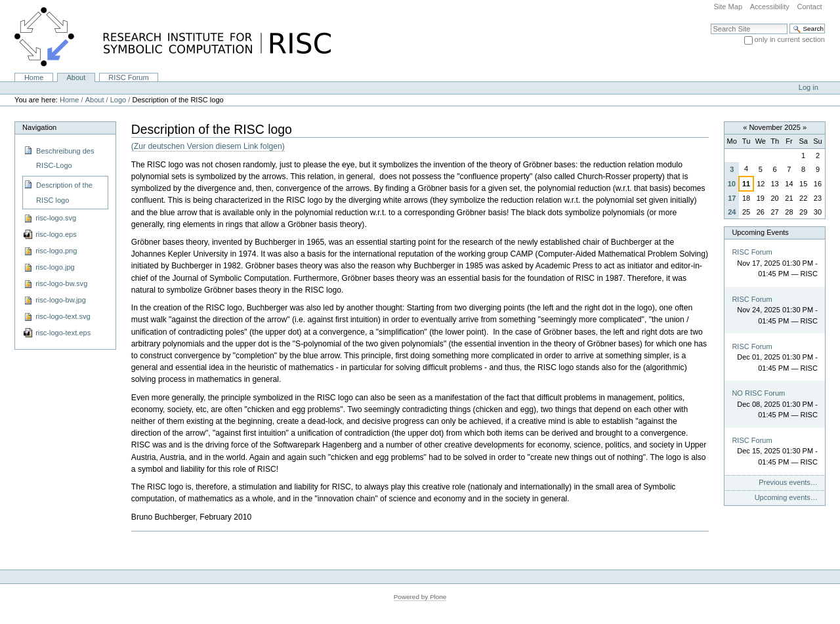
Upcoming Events (760, 232)
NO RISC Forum (758, 393)
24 (732, 212)
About (76, 77)
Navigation (39, 127)
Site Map (728, 7)
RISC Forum (128, 77)
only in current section (790, 39)
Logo (118, 100)
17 (732, 198)
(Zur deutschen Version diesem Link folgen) (208, 146)
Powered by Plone (420, 597)
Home (34, 77)
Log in (808, 87)
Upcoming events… (786, 497)
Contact (809, 7)
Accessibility (770, 7)
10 (732, 184)
